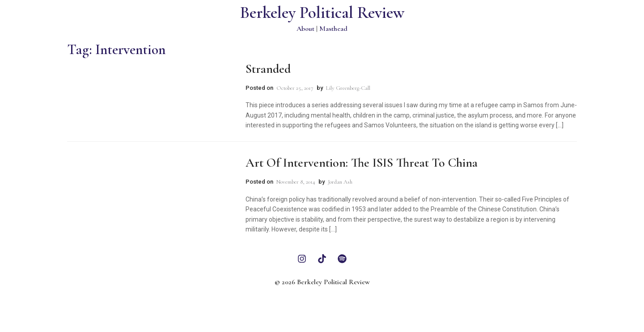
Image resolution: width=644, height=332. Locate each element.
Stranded (268, 69)
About (305, 29)
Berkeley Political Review (322, 13)
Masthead (333, 29)
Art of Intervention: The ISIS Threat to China (362, 163)
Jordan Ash (340, 182)
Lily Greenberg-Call (348, 88)
